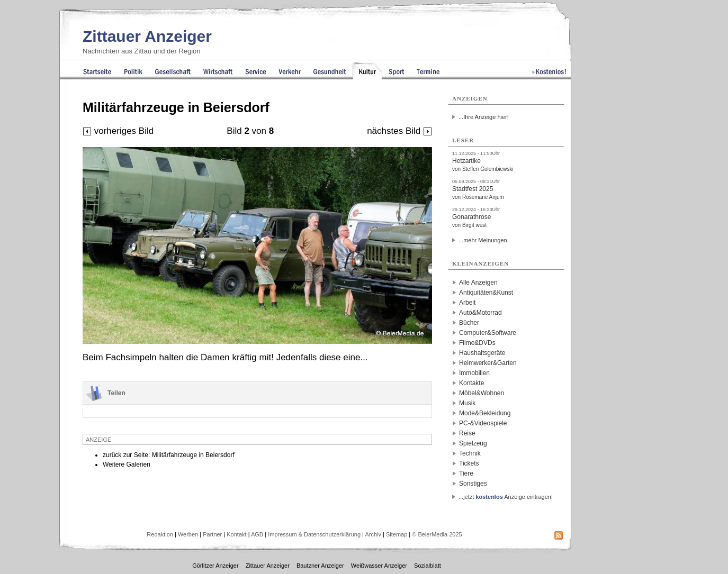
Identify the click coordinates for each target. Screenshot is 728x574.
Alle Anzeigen (478, 283)
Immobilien (474, 373)
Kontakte (471, 383)
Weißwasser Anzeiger (379, 566)
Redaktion (160, 534)
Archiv (373, 534)
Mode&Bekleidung (485, 413)
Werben (188, 534)
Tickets (469, 463)
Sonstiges (473, 484)
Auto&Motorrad (480, 313)
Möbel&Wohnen (482, 393)
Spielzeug (473, 443)
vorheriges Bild (118, 131)
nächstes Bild (399, 131)
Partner (212, 534)
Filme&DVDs (477, 343)
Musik (467, 403)
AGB (257, 534)
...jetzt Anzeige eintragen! (506, 497)
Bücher (469, 323)
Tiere (466, 473)
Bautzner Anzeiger (320, 566)
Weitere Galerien (127, 464)
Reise (467, 433)
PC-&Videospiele (483, 423)
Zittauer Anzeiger (147, 36)
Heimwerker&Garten (488, 363)
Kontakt (236, 534)
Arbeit (467, 303)
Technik (470, 453)
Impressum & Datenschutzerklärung (314, 534)
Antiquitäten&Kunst (486, 293)
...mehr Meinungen (483, 240)
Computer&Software (488, 333)
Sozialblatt (428, 566)
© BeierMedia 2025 (437, 534)
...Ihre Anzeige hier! (484, 117)
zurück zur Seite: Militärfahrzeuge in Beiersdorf (169, 455)
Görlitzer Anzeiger (215, 566)
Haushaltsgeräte (482, 353)
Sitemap (397, 534)
